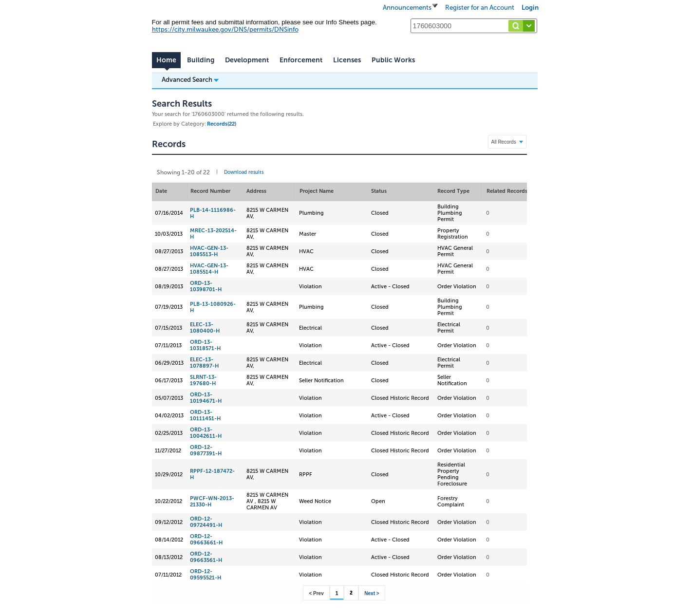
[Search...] (474, 26)
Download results (244, 172)
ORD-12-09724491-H (206, 522)
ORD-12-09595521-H (206, 575)
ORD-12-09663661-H (206, 540)
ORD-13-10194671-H (206, 398)
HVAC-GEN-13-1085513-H (209, 251)
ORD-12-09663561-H (206, 557)
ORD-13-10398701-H (206, 286)
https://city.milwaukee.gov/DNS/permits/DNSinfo (225, 29)
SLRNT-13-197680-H (203, 380)
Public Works (393, 60)
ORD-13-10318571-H (205, 345)
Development (247, 60)
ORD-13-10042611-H (206, 433)
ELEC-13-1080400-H (205, 328)
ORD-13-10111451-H (205, 415)
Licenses (347, 60)
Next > (372, 593)
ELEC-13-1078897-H (204, 363)
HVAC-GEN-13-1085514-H (209, 269)
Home (166, 60)
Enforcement (301, 60)
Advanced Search (190, 79)
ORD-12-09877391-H (206, 450)
